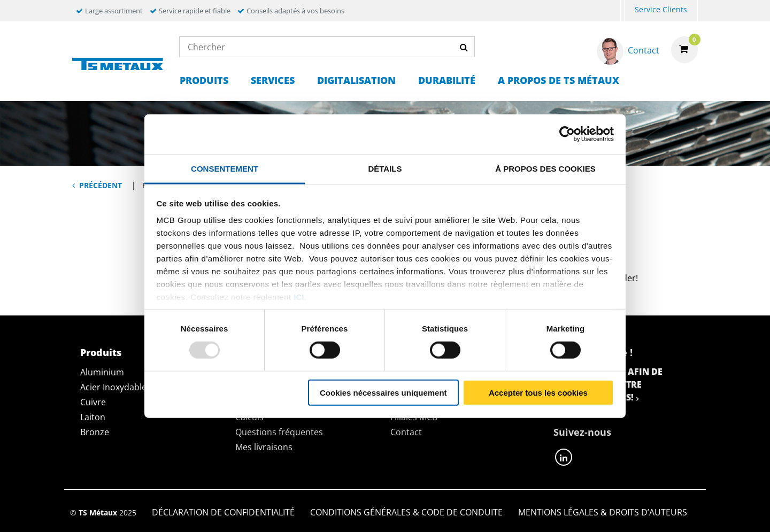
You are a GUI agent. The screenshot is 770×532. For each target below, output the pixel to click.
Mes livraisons (264, 447)
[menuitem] (622, 11)
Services (273, 80)
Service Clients (661, 9)
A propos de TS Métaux (559, 80)
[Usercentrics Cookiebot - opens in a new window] (567, 134)
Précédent (101, 185)
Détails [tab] (385, 168)
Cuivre (93, 402)
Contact (406, 432)
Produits (204, 80)
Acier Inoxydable (113, 387)
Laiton (93, 417)
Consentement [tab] (225, 168)
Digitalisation (356, 80)
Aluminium (102, 372)
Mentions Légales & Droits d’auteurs (603, 512)
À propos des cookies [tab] (545, 168)
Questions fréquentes (279, 432)
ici (299, 297)
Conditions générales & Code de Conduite (406, 512)
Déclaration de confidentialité (223, 512)
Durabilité (447, 80)
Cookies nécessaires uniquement (383, 392)
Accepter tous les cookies (538, 392)
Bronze (95, 432)
